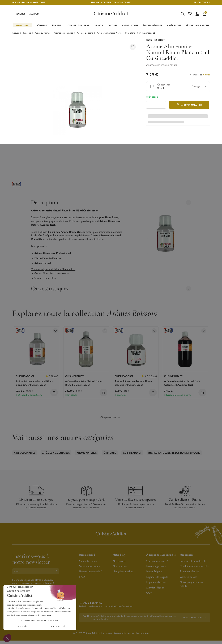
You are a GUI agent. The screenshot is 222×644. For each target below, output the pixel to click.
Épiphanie (110, 454)
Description (111, 203)
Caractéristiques (111, 289)
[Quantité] (156, 105)
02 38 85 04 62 (93, 604)
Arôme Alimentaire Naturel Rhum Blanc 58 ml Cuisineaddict (133, 384)
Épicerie (27, 34)
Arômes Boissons (85, 34)
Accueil (16, 34)
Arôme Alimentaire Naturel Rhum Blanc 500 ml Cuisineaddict (34, 384)
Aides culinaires (42, 34)
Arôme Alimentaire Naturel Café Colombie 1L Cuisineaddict (182, 384)
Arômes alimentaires (63, 34)
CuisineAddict (132, 454)
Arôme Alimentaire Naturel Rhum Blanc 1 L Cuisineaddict (84, 384)
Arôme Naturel (87, 454)
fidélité (206, 75)
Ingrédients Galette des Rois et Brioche (174, 454)
